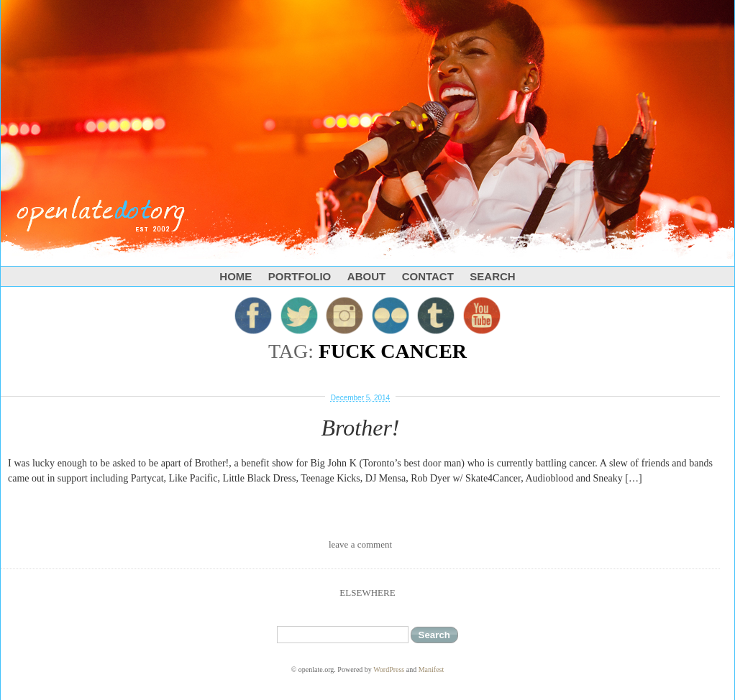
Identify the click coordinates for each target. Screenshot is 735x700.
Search (492, 276)
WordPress (389, 669)
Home (236, 276)
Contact (428, 276)
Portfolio (300, 276)
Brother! (360, 428)
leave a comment (360, 544)
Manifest (432, 669)
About (366, 276)
